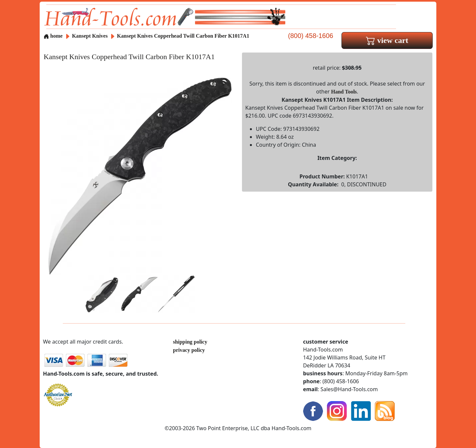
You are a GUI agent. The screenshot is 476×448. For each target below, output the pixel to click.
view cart (387, 40)
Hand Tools (344, 92)
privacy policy (189, 350)
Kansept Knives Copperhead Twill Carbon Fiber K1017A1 (183, 36)
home (53, 36)
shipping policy (190, 342)
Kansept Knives (91, 36)
